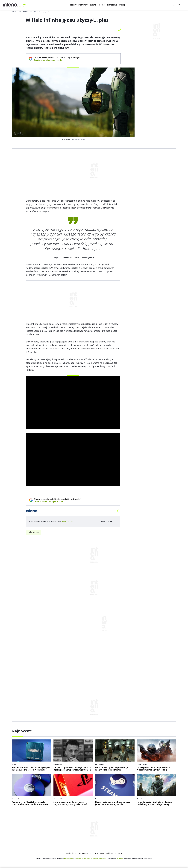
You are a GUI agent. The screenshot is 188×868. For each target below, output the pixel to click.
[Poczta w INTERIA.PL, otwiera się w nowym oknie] (179, 5)
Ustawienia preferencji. (99, 858)
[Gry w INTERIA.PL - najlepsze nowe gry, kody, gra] (23, 5)
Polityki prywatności (83, 858)
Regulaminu (68, 858)
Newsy (25, 12)
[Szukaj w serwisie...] (174, 5)
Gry (20, 12)
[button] (73, 5)
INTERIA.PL (120, 858)
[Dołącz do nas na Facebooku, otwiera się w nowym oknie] (115, 521)
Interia (14, 12)
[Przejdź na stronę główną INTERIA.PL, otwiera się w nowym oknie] (10, 5)
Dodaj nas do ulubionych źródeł (57, 60)
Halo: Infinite (33, 532)
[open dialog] (68, 521)
